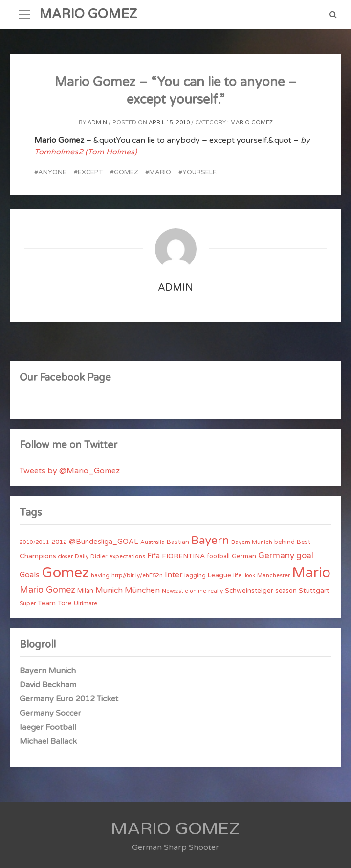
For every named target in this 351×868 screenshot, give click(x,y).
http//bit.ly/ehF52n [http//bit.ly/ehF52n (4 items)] (137, 575)
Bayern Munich (48, 671)
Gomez (126, 172)
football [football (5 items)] (218, 556)
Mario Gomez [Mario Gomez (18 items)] (47, 590)
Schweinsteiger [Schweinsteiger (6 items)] (249, 591)
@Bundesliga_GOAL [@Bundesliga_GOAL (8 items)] (104, 542)
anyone (52, 172)
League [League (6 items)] (219, 575)
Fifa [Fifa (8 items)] (154, 556)
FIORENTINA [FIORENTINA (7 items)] (183, 556)
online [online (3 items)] (198, 591)
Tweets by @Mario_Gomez (70, 471)
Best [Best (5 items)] (304, 542)
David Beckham (48, 685)
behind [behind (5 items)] (285, 542)
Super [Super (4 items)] (28, 603)
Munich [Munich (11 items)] (109, 590)
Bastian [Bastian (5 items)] (178, 542)
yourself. (200, 172)
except (90, 172)
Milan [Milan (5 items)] (85, 591)
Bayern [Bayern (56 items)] (210, 541)
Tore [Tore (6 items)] (65, 603)
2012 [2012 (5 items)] (59, 542)
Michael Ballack (48, 741)
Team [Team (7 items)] (47, 603)
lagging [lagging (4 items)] (195, 575)
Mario (160, 172)
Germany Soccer (50, 713)
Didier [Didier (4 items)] (99, 556)
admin (97, 122)
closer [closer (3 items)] (66, 556)
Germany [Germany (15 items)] (276, 555)
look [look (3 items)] (250, 575)
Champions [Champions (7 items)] (38, 556)
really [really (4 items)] (216, 591)
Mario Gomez (252, 122)
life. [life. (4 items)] (238, 575)
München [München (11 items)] (142, 590)
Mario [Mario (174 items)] (311, 573)
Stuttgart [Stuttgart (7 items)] (314, 591)
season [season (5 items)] (286, 591)
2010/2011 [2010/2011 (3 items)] (34, 542)
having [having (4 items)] (100, 575)
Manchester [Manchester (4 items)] (274, 575)
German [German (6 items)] (244, 556)
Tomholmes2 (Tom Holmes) (86, 152)
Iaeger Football (48, 727)
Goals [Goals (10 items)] (30, 575)
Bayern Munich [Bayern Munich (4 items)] (252, 542)
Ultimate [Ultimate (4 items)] (86, 603)
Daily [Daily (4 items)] (82, 556)
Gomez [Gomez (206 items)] (65, 573)
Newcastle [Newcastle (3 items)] (175, 591)
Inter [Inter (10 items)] (174, 575)
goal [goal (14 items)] (305, 555)
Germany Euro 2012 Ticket (69, 699)
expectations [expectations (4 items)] (127, 556)
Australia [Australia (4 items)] (153, 542)
